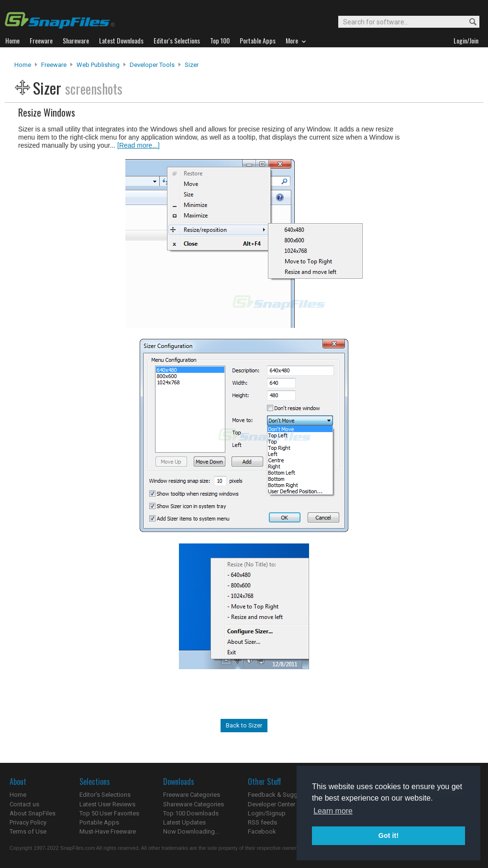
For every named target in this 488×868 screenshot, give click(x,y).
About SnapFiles (33, 813)
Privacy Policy (28, 822)
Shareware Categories (194, 804)
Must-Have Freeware (108, 831)
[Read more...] (139, 145)
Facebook (262, 831)
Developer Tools (152, 65)
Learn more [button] (333, 811)
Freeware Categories (192, 795)
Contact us (24, 804)
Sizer (192, 65)
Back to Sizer (244, 725)
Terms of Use (28, 831)
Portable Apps (99, 822)
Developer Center (272, 804)
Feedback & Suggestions (283, 795)
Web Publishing (98, 65)
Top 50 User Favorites (109, 813)
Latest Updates (184, 822)
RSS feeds (262, 822)
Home (23, 65)
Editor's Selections (105, 795)
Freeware (54, 65)
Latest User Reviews (107, 804)
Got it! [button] (388, 835)
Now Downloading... (191, 831)
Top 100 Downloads (191, 813)
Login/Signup (267, 813)
